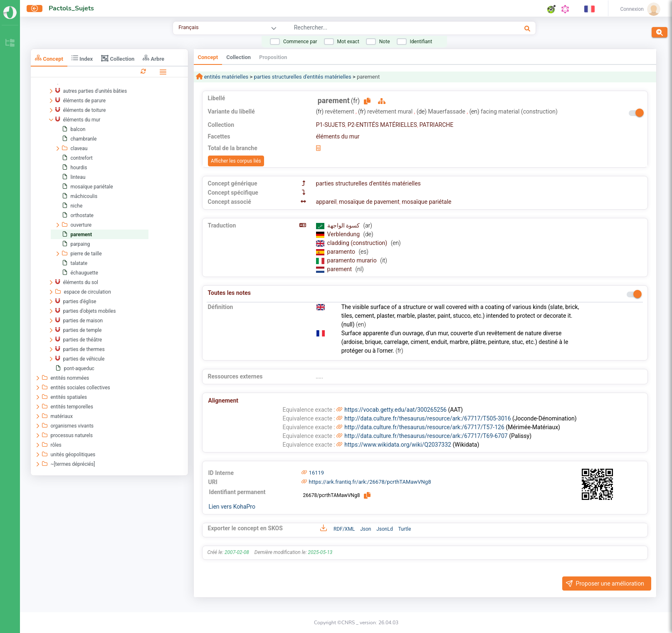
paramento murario (353, 260)
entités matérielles (226, 77)
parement (340, 269)
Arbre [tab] (153, 58)
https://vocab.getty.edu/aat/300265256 (395, 410)
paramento (342, 252)
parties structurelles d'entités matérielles (302, 77)
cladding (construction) (358, 243)
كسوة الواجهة (344, 225)
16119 (317, 473)
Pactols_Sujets (71, 8)
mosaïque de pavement (369, 202)
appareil (326, 202)
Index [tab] (82, 58)
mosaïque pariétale (426, 202)
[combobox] (382, 29)
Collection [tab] (118, 58)
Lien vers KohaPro (232, 507)
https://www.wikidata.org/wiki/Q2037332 (398, 445)
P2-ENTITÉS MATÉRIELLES (382, 125)
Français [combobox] (188, 27)
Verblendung (344, 234)
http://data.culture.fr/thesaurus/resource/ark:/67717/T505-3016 (427, 418)
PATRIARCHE (436, 125)
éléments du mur (338, 136)
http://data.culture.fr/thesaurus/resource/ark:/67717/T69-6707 (426, 436)
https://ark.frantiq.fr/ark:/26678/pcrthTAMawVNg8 (370, 482)
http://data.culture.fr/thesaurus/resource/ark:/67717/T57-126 (424, 427)
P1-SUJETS (331, 125)
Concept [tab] (49, 58)
